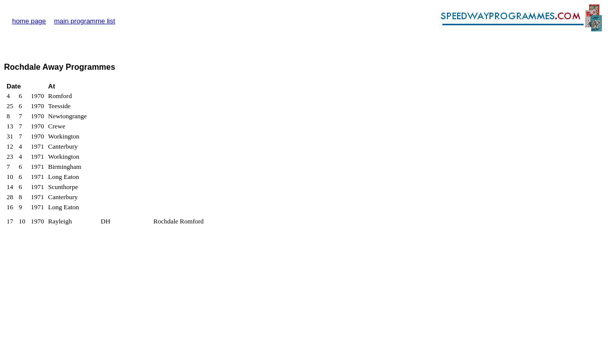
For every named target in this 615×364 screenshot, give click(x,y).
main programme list (85, 21)
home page (29, 21)
